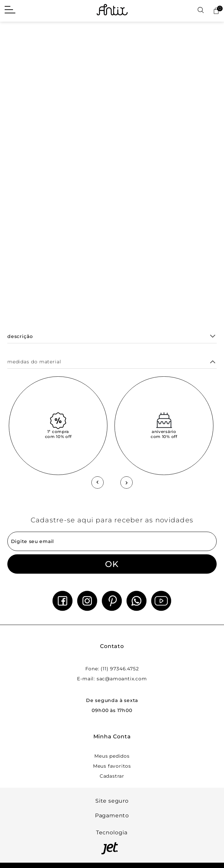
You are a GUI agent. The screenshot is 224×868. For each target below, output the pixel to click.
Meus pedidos (112, 756)
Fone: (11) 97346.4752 (112, 669)
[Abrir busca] (201, 10)
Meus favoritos (112, 766)
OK (112, 564)
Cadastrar (112, 776)
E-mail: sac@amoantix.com (112, 679)
